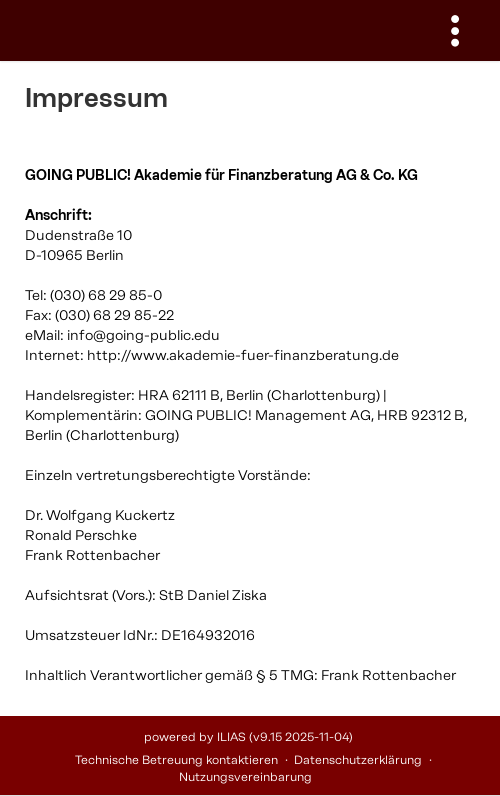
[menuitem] (455, 30)
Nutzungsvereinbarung (245, 777)
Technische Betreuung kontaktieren (176, 760)
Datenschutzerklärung (358, 760)
